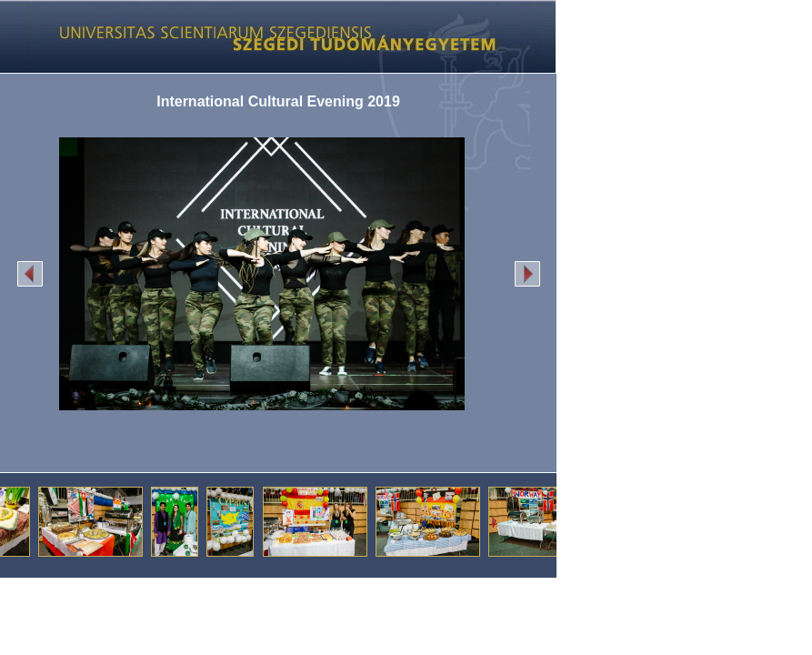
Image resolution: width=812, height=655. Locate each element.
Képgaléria (271, 36)
